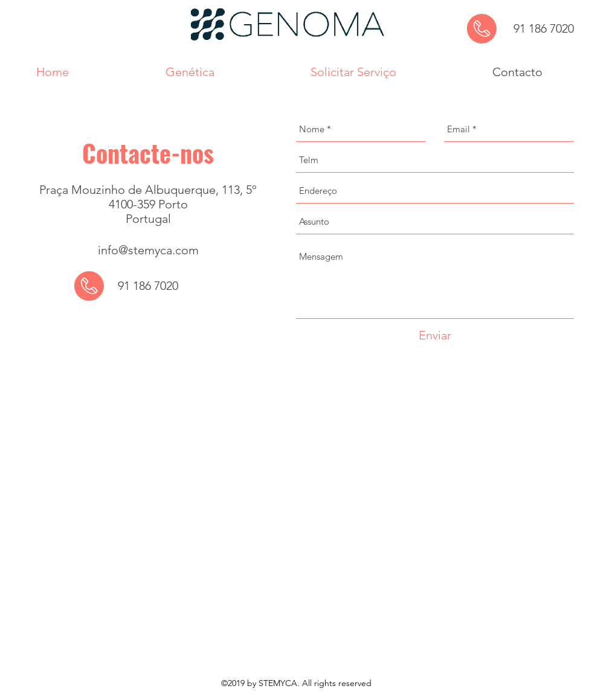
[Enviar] (435, 335)
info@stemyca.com (148, 250)
